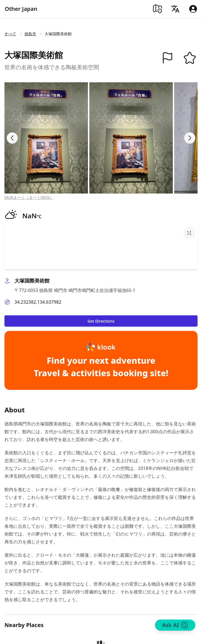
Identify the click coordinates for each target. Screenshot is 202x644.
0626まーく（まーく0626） (29, 197)
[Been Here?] (167, 58)
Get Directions (101, 321)
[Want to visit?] (190, 58)
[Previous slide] (12, 138)
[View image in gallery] (46, 138)
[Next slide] (190, 138)
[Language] (175, 9)
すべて (10, 34)
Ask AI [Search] (175, 625)
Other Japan (21, 9)
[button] (167, 58)
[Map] (157, 9)
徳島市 (30, 34)
